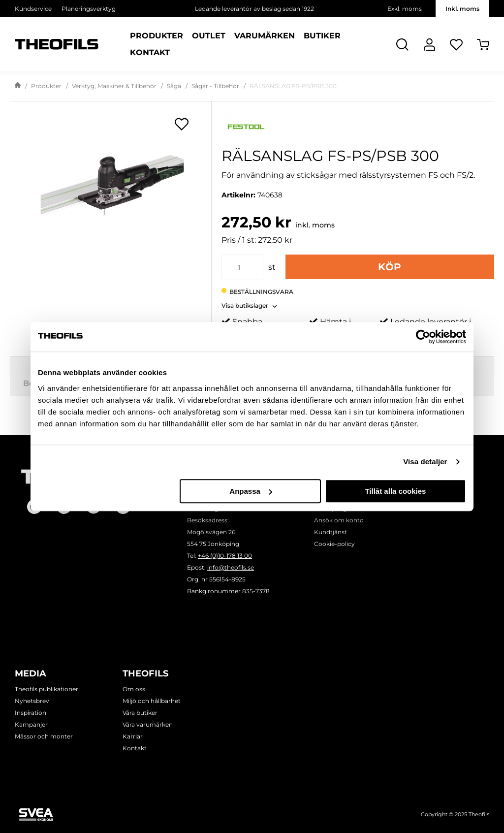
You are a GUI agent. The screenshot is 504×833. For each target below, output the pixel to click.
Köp (390, 267)
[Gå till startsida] (18, 86)
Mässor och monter (44, 736)
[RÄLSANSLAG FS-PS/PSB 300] (110, 195)
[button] (249, 303)
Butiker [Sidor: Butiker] (322, 36)
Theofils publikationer (47, 689)
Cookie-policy (334, 544)
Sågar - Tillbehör (215, 86)
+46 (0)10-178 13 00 (225, 556)
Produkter (46, 86)
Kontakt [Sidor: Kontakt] (150, 53)
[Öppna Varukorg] (483, 45)
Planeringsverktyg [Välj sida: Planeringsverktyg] (89, 9)
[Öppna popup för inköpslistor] (182, 124)
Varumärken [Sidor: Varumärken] (265, 36)
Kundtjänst (331, 532)
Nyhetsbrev (32, 701)
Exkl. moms (405, 9)
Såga (174, 86)
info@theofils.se (231, 567)
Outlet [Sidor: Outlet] (209, 36)
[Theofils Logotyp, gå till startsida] (57, 45)
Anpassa (251, 491)
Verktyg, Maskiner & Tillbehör (114, 86)
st (272, 267)
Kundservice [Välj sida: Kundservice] (33, 9)
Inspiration (31, 713)
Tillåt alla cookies (395, 491)
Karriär (133, 736)
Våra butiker (140, 713)
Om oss (134, 689)
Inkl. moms (462, 9)
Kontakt (135, 748)
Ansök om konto (339, 520)
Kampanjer (31, 724)
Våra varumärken (148, 724)
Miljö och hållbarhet (152, 701)
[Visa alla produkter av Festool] (358, 127)
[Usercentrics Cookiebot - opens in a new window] (423, 337)
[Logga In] (429, 45)
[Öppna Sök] (402, 45)
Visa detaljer (425, 462)
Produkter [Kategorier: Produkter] (157, 36)
